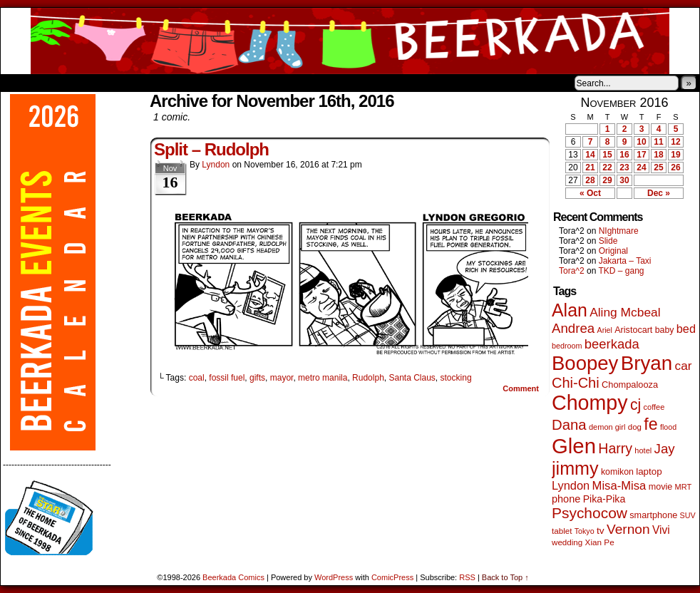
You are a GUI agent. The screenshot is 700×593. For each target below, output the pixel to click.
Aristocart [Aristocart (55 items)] (633, 330)
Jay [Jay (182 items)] (665, 449)
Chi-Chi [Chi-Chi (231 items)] (576, 383)
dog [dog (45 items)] (635, 427)
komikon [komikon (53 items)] (617, 472)
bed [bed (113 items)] (686, 329)
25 (658, 167)
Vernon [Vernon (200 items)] (628, 529)
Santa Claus (412, 378)
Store (107, 83)
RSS (467, 577)
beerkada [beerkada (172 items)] (612, 344)
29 (607, 180)
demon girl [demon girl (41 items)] (607, 427)
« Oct (590, 193)
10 (641, 142)
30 (624, 180)
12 (675, 142)
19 (675, 155)
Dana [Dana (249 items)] (569, 425)
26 (675, 167)
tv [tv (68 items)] (601, 531)
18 (658, 155)
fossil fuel (227, 378)
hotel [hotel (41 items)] (643, 450)
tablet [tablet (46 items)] (562, 531)
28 (590, 180)
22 (607, 167)
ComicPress (392, 577)
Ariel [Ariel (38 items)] (605, 330)
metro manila (323, 378)
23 (624, 167)
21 (590, 167)
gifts (257, 378)
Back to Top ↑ (505, 577)
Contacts (161, 83)
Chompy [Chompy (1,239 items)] (590, 403)
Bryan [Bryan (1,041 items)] (647, 363)
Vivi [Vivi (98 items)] (661, 530)
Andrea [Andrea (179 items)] (573, 328)
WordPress (334, 577)
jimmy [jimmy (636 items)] (575, 468)
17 (641, 155)
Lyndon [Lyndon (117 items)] (571, 485)
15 (607, 155)
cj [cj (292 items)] (635, 404)
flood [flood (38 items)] (668, 427)
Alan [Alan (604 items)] (570, 310)
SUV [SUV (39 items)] (688, 515)
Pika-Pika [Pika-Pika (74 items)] (604, 499)
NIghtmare (619, 231)
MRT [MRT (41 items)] (684, 487)
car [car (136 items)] (684, 366)
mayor (282, 378)
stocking (456, 378)
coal (197, 378)
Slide (608, 241)
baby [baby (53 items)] (665, 330)
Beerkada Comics (350, 41)
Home (21, 83)
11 (658, 142)
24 (641, 167)
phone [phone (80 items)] (566, 499)
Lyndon (216, 165)
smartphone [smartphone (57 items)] (653, 515)
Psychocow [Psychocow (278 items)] (590, 513)
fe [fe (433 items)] (650, 424)
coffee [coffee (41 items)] (654, 407)
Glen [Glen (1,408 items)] (574, 446)
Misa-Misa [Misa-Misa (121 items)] (619, 486)
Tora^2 (572, 271)
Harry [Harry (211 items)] (615, 448)
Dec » (659, 193)
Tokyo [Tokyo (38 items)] (585, 531)
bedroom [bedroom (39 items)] (567, 346)
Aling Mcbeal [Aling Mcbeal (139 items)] (625, 312)
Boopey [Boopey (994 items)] (585, 363)
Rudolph (368, 378)
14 (590, 155)
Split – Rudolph (211, 149)
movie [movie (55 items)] (661, 487)
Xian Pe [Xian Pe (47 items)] (600, 542)
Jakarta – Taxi (625, 261)
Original (613, 251)
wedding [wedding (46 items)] (567, 542)
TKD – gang (621, 271)
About (63, 83)
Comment (521, 388)
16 (624, 155)
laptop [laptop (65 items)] (649, 471)
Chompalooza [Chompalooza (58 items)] (630, 385)
